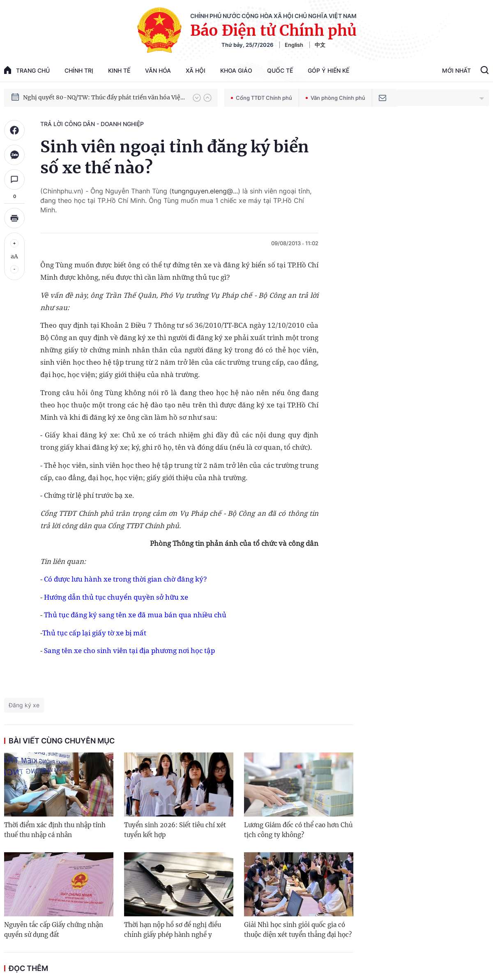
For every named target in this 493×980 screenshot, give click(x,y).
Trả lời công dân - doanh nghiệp (92, 124)
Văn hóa (158, 70)
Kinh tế (119, 70)
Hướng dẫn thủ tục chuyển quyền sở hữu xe (116, 597)
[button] (197, 98)
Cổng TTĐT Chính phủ (261, 98)
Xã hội (196, 70)
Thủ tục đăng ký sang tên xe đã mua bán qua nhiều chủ (135, 615)
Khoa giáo (236, 70)
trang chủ (27, 70)
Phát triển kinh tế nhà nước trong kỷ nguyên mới (91, 94)
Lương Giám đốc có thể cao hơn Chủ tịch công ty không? (298, 830)
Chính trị (79, 70)
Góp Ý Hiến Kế (328, 70)
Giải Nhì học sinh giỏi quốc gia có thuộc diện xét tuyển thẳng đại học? (298, 930)
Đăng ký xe (24, 705)
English (294, 45)
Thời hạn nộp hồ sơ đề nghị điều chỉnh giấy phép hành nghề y (173, 930)
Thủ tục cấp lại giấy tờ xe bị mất (94, 633)
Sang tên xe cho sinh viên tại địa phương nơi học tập (129, 650)
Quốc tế (280, 70)
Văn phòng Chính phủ (335, 98)
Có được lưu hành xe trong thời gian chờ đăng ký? (126, 579)
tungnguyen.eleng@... (205, 191)
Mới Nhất (456, 70)
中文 (320, 45)
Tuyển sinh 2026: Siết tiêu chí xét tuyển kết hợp (175, 830)
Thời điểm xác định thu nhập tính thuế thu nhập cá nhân (55, 830)
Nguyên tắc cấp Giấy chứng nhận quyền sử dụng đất (54, 930)
